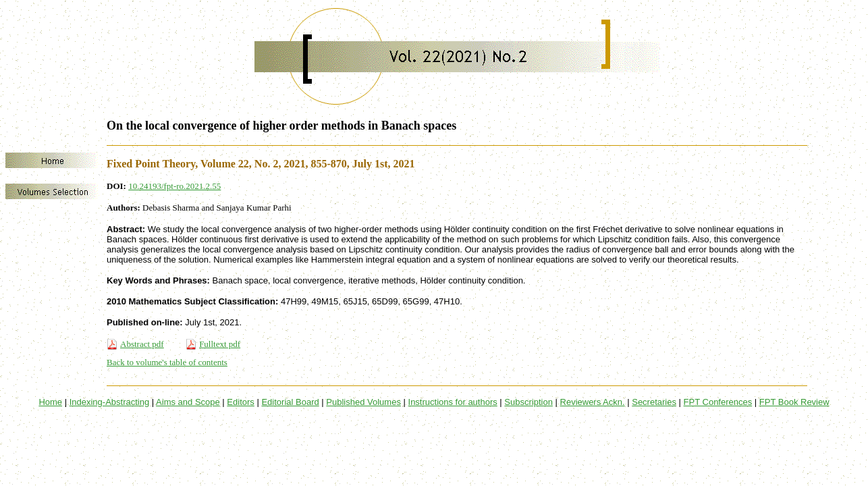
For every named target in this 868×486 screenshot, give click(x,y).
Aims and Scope (188, 402)
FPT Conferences (718, 402)
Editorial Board (290, 402)
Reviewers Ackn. (593, 402)
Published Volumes (363, 402)
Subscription (528, 402)
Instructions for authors (453, 402)
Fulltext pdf (220, 344)
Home (50, 402)
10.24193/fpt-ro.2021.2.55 (174, 186)
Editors (240, 402)
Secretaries (654, 402)
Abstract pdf (142, 344)
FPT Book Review (794, 402)
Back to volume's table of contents (167, 362)
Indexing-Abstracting (110, 402)
